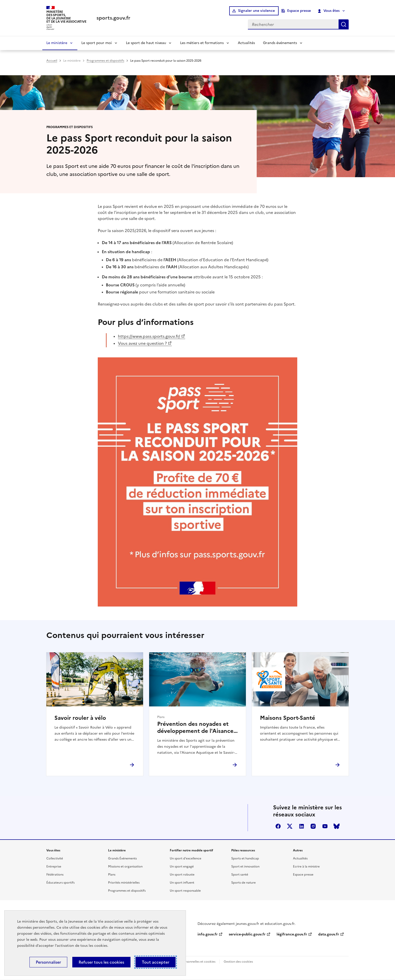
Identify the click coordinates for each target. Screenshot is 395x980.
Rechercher (344, 24)
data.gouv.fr (329, 934)
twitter (290, 826)
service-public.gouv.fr (247, 934)
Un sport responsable (185, 891)
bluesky (337, 826)
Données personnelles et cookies (192, 962)
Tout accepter (156, 962)
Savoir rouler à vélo (80, 718)
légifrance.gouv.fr (292, 934)
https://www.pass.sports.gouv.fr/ (149, 336)
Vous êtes (329, 11)
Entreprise (54, 866)
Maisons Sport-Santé (288, 718)
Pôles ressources (243, 850)
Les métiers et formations (202, 43)
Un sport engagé (182, 866)
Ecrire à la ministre (306, 866)
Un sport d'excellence (186, 858)
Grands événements (280, 43)
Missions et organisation (125, 866)
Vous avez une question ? (142, 343)
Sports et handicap (245, 858)
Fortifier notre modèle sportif (191, 850)
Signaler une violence (256, 11)
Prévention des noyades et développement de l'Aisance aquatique (195, 728)
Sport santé (240, 875)
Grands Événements (122, 858)
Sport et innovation (245, 866)
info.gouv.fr (208, 934)
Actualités (246, 43)
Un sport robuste (182, 875)
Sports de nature (243, 883)
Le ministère (57, 43)
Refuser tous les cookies (101, 962)
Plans (112, 875)
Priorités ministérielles (124, 883)
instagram (313, 826)
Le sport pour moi (97, 43)
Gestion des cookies (238, 962)
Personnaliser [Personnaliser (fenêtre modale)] (48, 962)
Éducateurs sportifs (60, 883)
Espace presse (299, 11)
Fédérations (55, 875)
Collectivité (55, 858)
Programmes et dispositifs (105, 61)
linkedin (302, 826)
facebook (278, 826)
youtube (325, 826)
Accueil (52, 61)
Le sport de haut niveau (146, 43)
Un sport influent (182, 883)
